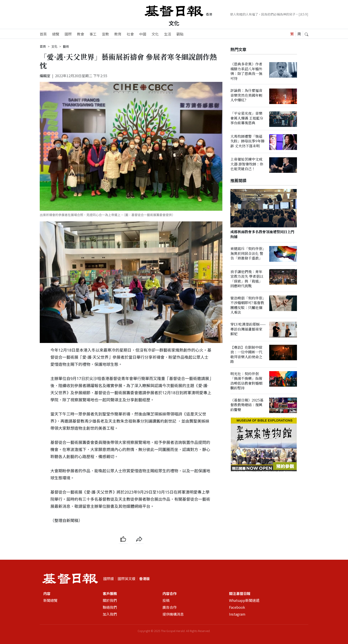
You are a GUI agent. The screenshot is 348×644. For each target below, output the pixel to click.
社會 (130, 34)
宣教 (105, 34)
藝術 (66, 46)
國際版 (109, 579)
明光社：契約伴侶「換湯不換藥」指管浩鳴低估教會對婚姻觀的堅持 (246, 381)
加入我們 (110, 614)
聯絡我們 (110, 607)
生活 (168, 34)
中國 (143, 34)
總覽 (56, 34)
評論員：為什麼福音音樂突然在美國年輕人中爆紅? (246, 95)
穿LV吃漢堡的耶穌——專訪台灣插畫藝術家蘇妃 (248, 329)
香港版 (144, 579)
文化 (174, 23)
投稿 (166, 600)
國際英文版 (127, 579)
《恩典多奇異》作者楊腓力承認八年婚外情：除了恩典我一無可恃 (246, 71)
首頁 (43, 34)
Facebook (237, 607)
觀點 (180, 34)
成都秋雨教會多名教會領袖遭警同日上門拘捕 (262, 234)
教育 (118, 34)
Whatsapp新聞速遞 (244, 600)
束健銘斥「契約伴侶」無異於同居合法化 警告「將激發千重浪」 (247, 254)
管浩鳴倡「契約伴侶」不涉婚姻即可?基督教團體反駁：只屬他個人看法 (247, 305)
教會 (81, 34)
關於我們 (110, 600)
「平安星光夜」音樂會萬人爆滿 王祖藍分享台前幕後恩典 (247, 118)
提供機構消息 (173, 614)
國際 (68, 34)
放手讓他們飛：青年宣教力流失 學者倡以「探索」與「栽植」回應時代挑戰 (247, 279)
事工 (93, 34)
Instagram (237, 614)
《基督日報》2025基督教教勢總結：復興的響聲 (247, 405)
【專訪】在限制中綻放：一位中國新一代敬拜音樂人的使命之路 (246, 354)
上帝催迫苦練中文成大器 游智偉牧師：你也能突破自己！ (247, 164)
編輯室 (45, 76)
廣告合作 (170, 607)
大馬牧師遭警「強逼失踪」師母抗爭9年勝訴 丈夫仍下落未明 (247, 141)
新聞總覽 (50, 600)
